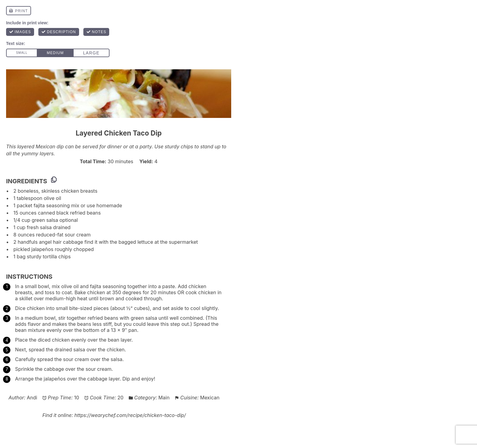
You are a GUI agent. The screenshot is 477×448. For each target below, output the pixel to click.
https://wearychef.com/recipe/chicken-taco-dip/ (130, 415)
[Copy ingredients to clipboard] (54, 180)
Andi (32, 398)
